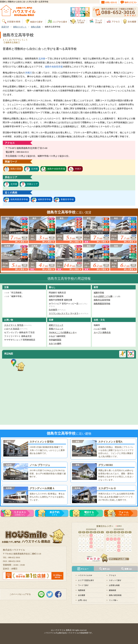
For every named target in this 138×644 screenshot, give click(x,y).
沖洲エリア (32, 184)
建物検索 (112, 590)
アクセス (112, 575)
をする (55, 513)
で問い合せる (124, 513)
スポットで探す (115, 580)
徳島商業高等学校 (19, 199)
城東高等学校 (44, 199)
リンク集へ (113, 600)
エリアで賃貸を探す (86, 580)
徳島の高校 (36, 27)
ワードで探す (83, 585)
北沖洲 (42, 59)
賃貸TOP (5, 27)
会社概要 (82, 595)
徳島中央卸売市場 (54, 67)
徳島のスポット (20, 27)
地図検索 (82, 590)
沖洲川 (28, 73)
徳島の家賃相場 (115, 595)
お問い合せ (82, 600)
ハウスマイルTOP (85, 575)
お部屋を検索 (114, 585)
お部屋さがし (20, 513)
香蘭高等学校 (67, 199)
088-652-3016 (89, 513)
